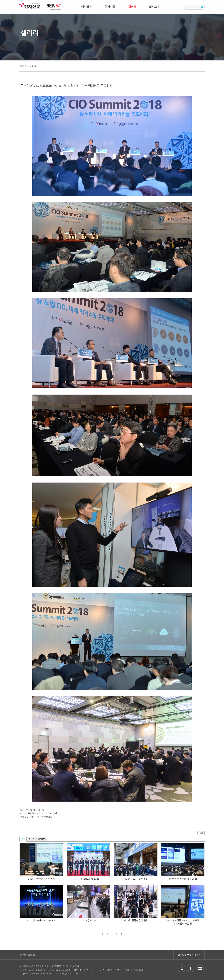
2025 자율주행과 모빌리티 (41, 879)
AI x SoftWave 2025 (89, 879)
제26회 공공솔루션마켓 (136, 879)
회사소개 (154, 7)
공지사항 (110, 7)
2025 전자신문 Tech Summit (41, 920)
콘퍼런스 (42, 839)
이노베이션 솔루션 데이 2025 (183, 879)
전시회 (31, 839)
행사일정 (86, 7)
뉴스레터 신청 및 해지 (29, 955)
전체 (23, 839)
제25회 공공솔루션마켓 (136, 920)
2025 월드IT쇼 (88, 920)
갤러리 (132, 7)
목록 (200, 833)
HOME (24, 66)
